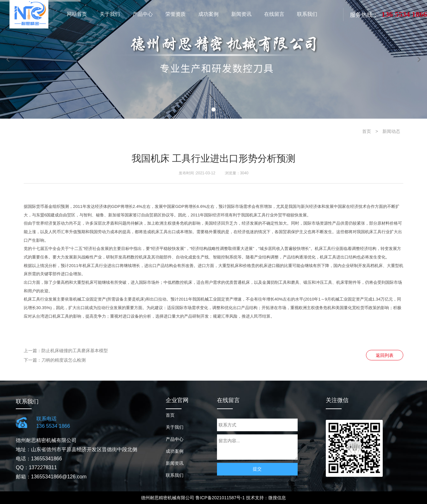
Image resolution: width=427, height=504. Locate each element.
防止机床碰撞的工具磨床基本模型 (75, 351)
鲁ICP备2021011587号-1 (220, 498)
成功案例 (175, 451)
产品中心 (175, 439)
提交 (257, 469)
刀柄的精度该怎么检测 (64, 360)
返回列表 (385, 355)
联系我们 (175, 475)
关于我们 (175, 427)
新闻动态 (391, 131)
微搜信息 (277, 498)
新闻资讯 (175, 463)
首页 (367, 131)
